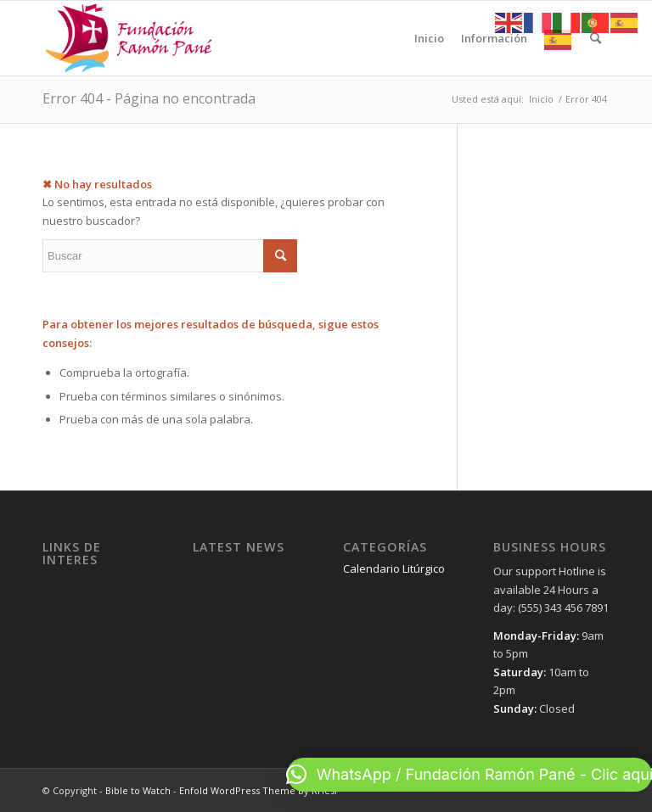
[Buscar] (596, 38)
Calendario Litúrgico (394, 568)
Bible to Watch (138, 790)
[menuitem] (429, 38)
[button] (469, 775)
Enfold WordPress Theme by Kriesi (258, 790)
